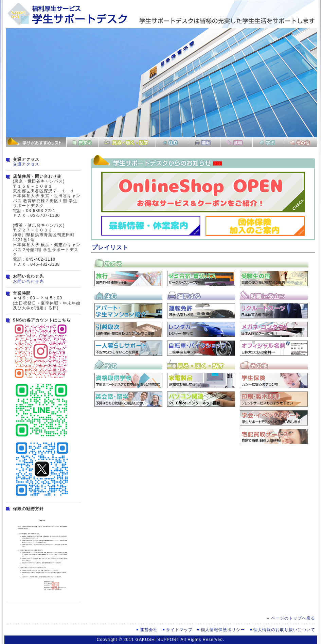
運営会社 (149, 630)
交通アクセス (26, 164)
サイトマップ (179, 630)
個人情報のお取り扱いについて (284, 630)
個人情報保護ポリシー (223, 630)
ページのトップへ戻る (293, 618)
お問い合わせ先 (28, 281)
